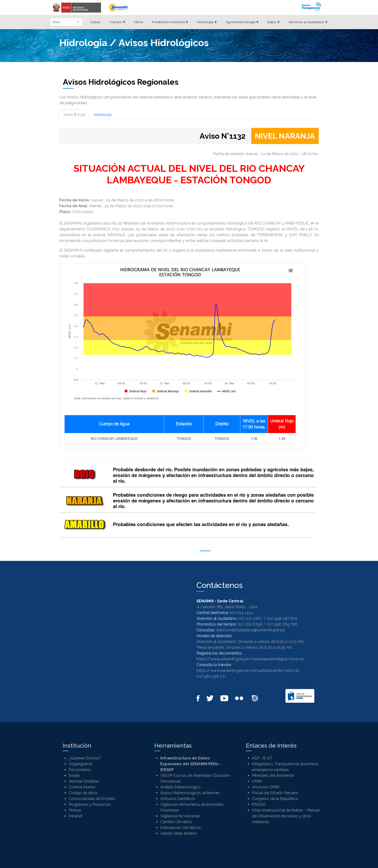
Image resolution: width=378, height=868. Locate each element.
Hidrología (207, 22)
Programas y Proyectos (90, 804)
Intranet (76, 816)
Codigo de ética (83, 793)
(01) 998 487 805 (282, 618)
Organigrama (80, 764)
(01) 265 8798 (250, 624)
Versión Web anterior (179, 833)
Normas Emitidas (84, 781)
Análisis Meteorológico (181, 787)
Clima (138, 22)
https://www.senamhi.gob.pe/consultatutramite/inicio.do (248, 671)
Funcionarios (80, 770)
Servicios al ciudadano (308, 22)
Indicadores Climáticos (181, 828)
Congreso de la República (275, 799)
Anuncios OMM (266, 787)
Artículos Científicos (178, 799)
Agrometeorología (242, 22)
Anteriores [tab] (103, 115)
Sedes (74, 775)
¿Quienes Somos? (85, 758)
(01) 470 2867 (250, 618)
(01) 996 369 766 (282, 624)
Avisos (95, 22)
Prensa (75, 810)
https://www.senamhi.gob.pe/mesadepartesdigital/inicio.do (250, 659)
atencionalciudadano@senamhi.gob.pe (250, 630)
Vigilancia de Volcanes (180, 816)
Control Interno (82, 787)
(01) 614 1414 (241, 613)
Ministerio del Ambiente (273, 775)
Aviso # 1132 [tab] (74, 115)
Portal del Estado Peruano (275, 793)
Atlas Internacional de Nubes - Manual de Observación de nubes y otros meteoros (286, 816)
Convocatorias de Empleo (92, 799)
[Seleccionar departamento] (66, 22)
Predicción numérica (170, 22)
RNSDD (259, 804)
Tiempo (117, 22)
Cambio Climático (176, 822)
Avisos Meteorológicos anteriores (190, 793)
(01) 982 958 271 (211, 676)
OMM (257, 781)
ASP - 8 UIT (262, 758)
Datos (273, 22)
